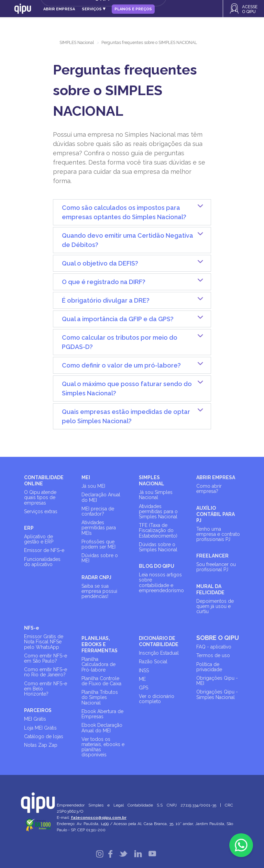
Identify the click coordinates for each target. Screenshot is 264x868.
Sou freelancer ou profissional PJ (216, 567)
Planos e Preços (133, 9)
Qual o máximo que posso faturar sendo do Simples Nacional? (127, 388)
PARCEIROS (38, 710)
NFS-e (32, 628)
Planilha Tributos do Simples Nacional (100, 697)
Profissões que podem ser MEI (98, 544)
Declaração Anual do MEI (101, 497)
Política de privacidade (209, 667)
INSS (144, 670)
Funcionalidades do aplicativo (42, 562)
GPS (144, 688)
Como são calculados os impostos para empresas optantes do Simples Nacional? (124, 212)
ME (142, 679)
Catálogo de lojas (44, 736)
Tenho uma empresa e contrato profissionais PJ (218, 534)
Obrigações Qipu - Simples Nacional (217, 694)
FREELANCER (212, 556)
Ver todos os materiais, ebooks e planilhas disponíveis (103, 747)
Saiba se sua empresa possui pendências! (99, 591)
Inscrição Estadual (159, 653)
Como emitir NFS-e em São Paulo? (46, 658)
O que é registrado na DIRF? (104, 282)
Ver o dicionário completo (157, 699)
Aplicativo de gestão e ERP (39, 539)
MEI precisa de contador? (98, 511)
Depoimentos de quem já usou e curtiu (215, 606)
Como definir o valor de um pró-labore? (121, 365)
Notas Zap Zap (41, 745)
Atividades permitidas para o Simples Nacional (158, 511)
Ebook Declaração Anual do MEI (102, 728)
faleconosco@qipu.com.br (99, 818)
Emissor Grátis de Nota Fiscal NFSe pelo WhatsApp (44, 642)
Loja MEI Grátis (40, 728)
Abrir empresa (59, 9)
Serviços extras (41, 511)
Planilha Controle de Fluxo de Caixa (101, 681)
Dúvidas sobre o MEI (100, 558)
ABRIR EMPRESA (216, 477)
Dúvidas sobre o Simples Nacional (158, 547)
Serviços (94, 9)
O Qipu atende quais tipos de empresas (40, 497)
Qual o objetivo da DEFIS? (100, 263)
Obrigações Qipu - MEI (217, 681)
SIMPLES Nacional (77, 43)
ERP (29, 528)
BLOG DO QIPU (157, 566)
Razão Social (153, 662)
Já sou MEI (93, 486)
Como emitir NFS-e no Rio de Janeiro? (46, 672)
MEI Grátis (35, 719)
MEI (86, 477)
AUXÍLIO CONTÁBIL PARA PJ (216, 514)
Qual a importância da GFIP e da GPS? (118, 319)
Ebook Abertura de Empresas (102, 714)
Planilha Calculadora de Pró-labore (98, 664)
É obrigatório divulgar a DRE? (106, 300)
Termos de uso (213, 655)
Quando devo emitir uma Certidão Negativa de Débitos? (128, 240)
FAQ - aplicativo (214, 647)
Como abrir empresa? (209, 489)
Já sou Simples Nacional (156, 495)
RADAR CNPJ (96, 577)
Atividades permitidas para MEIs (99, 528)
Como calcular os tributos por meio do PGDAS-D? (120, 342)
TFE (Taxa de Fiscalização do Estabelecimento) (158, 530)
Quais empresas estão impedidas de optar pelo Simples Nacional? (126, 416)
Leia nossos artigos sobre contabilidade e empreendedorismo (161, 583)
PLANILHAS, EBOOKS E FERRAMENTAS (100, 644)
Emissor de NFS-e (44, 550)
